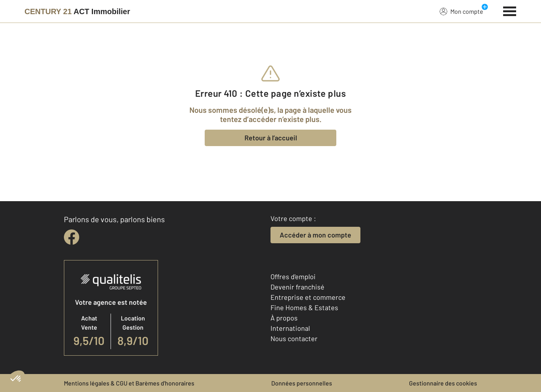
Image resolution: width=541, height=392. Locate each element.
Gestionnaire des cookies (443, 383)
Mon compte (461, 11)
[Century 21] (77, 11)
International (290, 328)
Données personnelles (302, 383)
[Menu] (510, 10)
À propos (284, 318)
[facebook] (72, 237)
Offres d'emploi (293, 277)
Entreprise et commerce (308, 297)
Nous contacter (294, 338)
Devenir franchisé (297, 287)
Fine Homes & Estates (304, 307)
